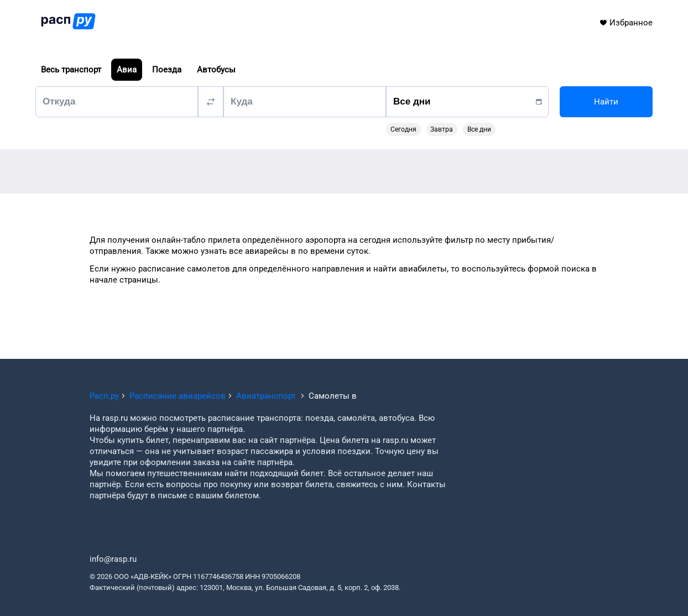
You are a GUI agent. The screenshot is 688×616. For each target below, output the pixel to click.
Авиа (127, 70)
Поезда (167, 70)
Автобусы (216, 70)
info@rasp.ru (113, 559)
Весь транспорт (71, 70)
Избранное (626, 23)
